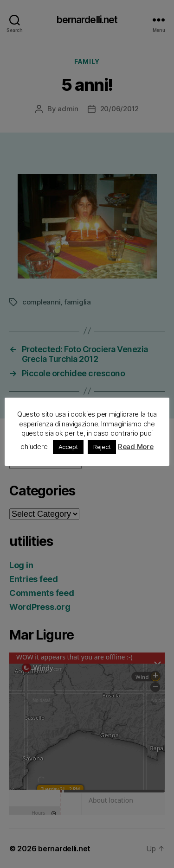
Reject (102, 447)
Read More (136, 447)
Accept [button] (68, 447)
